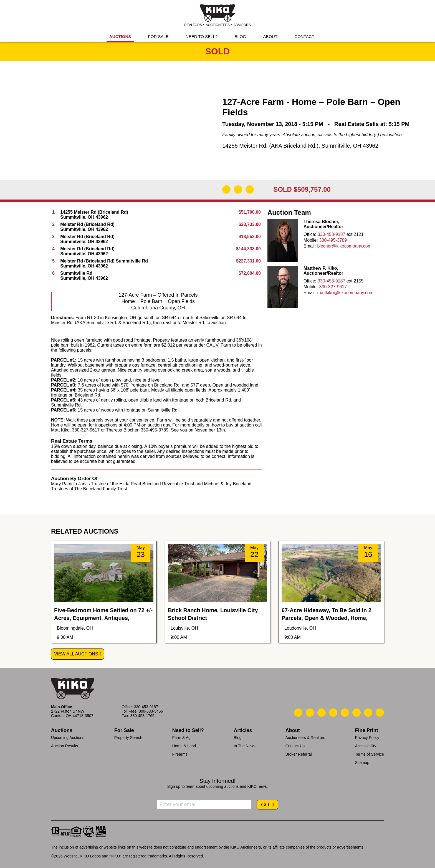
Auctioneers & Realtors (305, 738)
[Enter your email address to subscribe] (204, 804)
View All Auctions (76, 654)
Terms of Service (370, 754)
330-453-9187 (332, 234)
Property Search (128, 738)
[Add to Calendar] (250, 190)
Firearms (180, 754)
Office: (310, 234)
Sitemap (362, 763)
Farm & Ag (181, 738)
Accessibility (366, 746)
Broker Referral (299, 754)
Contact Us (295, 746)
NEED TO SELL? (202, 36)
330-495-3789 (333, 240)
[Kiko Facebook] (333, 713)
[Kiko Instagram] (380, 713)
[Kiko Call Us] (298, 713)
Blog (238, 738)
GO (266, 805)
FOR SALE (158, 36)
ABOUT (270, 36)
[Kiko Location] (322, 713)
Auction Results (65, 746)
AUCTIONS (120, 36)
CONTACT (304, 36)
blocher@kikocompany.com (344, 246)
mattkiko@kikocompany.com (345, 293)
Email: (310, 246)
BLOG (241, 36)
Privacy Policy (367, 738)
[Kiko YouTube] (368, 713)
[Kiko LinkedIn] (345, 713)
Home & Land (184, 746)
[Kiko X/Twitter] (356, 713)
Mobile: (311, 240)
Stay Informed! (217, 781)
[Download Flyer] (226, 190)
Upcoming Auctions (68, 738)
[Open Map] (238, 190)
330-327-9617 (333, 287)
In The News (245, 746)
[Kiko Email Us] (310, 713)
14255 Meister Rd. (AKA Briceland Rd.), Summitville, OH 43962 (300, 146)
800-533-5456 (151, 711)
